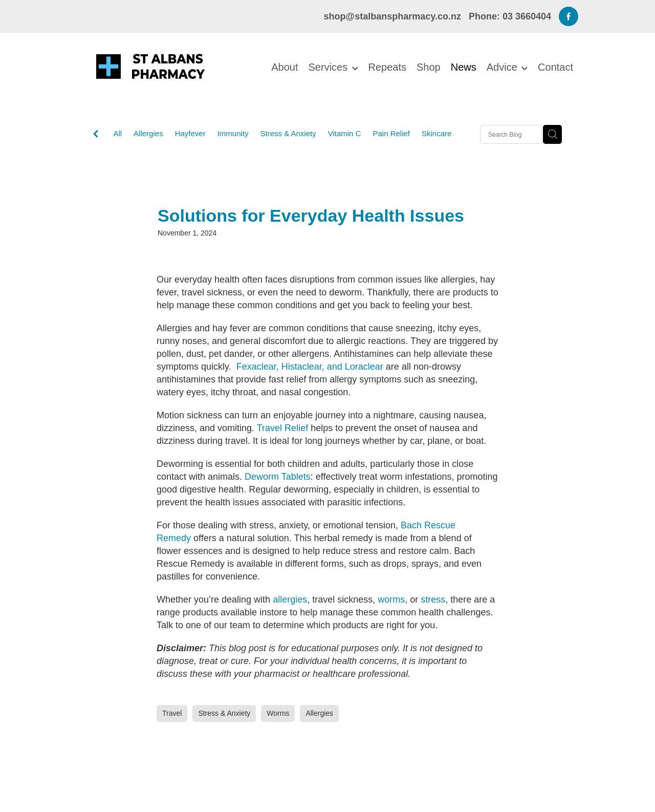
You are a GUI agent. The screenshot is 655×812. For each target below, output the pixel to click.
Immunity (233, 133)
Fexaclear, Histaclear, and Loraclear (310, 367)
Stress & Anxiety (288, 133)
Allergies (148, 133)
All (117, 133)
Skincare (436, 133)
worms (391, 600)
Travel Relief (282, 428)
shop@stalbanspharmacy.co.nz (392, 16)
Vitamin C (345, 133)
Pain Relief (391, 133)
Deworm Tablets (278, 477)
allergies (290, 600)
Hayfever (190, 133)
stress (433, 600)
